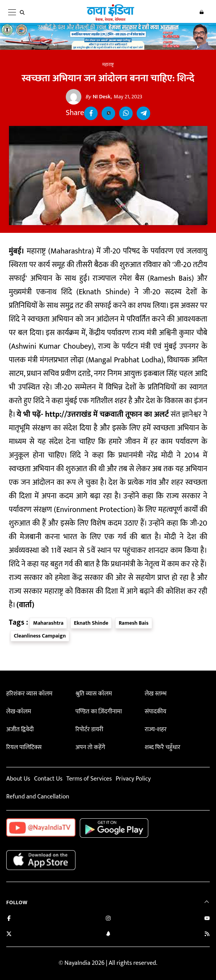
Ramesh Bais (134, 623)
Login (202, 12)
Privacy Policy (133, 779)
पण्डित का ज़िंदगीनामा (99, 712)
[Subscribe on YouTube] (207, 919)
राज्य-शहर (156, 729)
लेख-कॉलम (19, 712)
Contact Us (48, 779)
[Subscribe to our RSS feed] (207, 935)
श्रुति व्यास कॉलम (94, 694)
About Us (18, 779)
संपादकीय (156, 712)
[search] (24, 12)
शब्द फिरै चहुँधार (163, 747)
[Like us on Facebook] (9, 919)
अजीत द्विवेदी (20, 729)
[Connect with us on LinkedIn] (108, 935)
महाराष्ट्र (108, 65)
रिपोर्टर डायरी (89, 729)
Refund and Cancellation (38, 797)
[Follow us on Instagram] (108, 919)
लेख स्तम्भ (156, 694)
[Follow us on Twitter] (9, 935)
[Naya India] (111, 20)
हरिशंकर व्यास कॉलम (29, 694)
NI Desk (98, 97)
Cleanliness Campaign (40, 636)
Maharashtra (48, 623)
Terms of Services (89, 779)
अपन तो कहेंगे (90, 747)
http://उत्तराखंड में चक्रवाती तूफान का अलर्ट (107, 415)
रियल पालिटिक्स (24, 747)
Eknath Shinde (91, 623)
